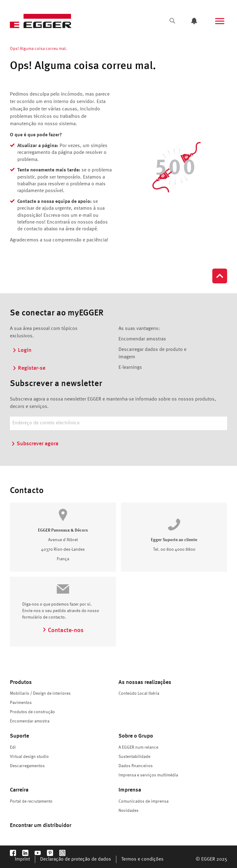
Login (22, 350)
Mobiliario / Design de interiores (40, 693)
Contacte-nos (63, 631)
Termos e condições (142, 859)
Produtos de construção (32, 712)
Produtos (21, 682)
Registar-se (29, 368)
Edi (13, 747)
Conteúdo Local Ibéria (139, 693)
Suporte (19, 736)
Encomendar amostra (30, 721)
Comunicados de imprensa (143, 801)
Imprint (22, 859)
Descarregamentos (27, 766)
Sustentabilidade (134, 757)
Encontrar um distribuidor (41, 825)
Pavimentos (21, 703)
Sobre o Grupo (136, 736)
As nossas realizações (145, 682)
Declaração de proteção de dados (76, 859)
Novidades (129, 811)
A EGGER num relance (138, 747)
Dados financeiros (136, 766)
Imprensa (130, 790)
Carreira (19, 790)
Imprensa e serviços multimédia (148, 775)
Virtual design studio (29, 757)
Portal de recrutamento (31, 801)
